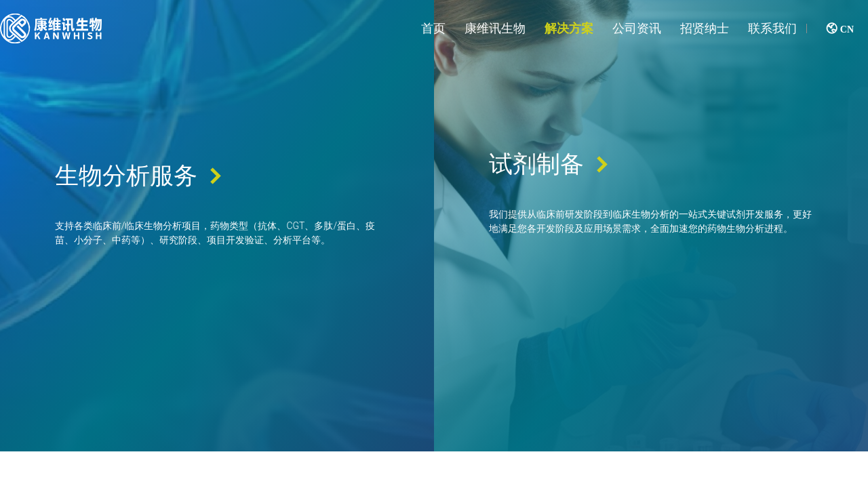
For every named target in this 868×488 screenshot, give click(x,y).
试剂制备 (538, 183)
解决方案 (569, 28)
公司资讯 (637, 28)
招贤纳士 (705, 28)
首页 (433, 28)
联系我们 (772, 28)
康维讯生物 (495, 28)
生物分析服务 (128, 194)
